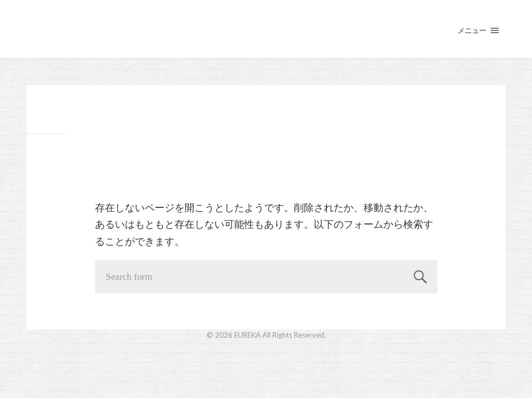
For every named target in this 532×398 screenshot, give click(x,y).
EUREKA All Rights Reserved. (280, 335)
